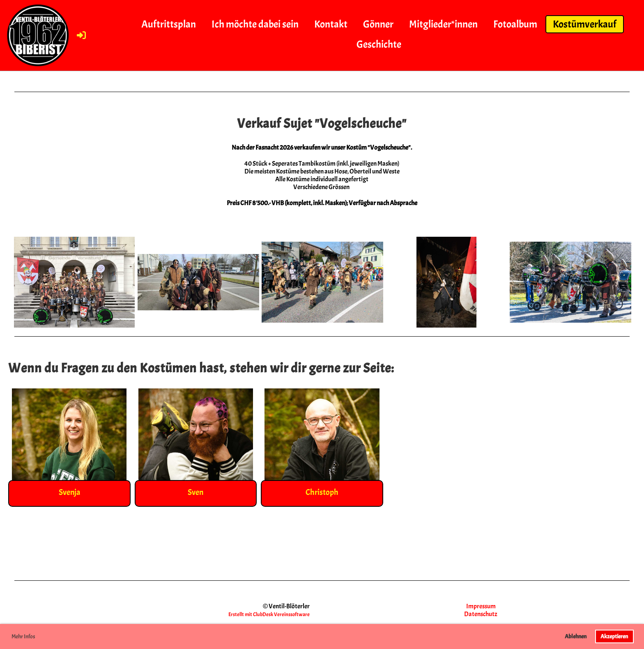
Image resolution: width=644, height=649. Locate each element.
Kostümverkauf (585, 24)
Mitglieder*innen (443, 24)
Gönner (378, 24)
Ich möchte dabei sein (255, 24)
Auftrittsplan (169, 24)
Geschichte (379, 44)
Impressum (481, 606)
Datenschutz (481, 614)
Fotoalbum (515, 24)
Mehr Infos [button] (23, 636)
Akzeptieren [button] (614, 636)
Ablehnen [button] (576, 636)
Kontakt (331, 24)
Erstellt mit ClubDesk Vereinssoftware (269, 614)
